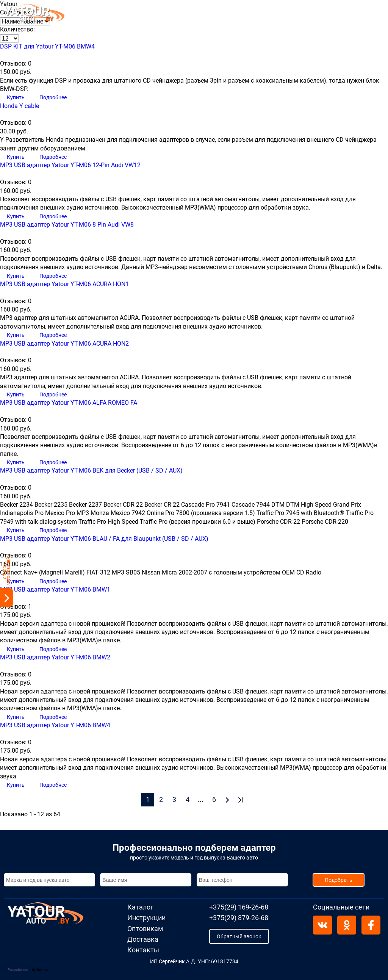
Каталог (112, 14)
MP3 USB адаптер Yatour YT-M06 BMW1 (55, 589)
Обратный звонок (239, 936)
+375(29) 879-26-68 (323, 18)
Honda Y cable (20, 106)
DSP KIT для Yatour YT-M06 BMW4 (47, 46)
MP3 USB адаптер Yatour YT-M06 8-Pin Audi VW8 (67, 225)
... (201, 799)
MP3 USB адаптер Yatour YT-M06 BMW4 (55, 725)
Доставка (231, 14)
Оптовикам (192, 14)
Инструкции (150, 14)
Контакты (267, 14)
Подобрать (339, 880)
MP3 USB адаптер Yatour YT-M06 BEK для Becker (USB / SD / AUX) (91, 470)
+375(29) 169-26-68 (323, 9)
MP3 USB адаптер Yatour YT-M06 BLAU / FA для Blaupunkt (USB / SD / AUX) (104, 539)
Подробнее (53, 97)
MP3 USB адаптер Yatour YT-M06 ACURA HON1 (64, 284)
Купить (16, 97)
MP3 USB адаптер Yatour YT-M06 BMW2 (55, 657)
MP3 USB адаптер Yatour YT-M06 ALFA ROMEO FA (69, 403)
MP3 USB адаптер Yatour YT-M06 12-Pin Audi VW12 (70, 165)
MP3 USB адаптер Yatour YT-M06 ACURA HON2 (64, 344)
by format (40, 970)
